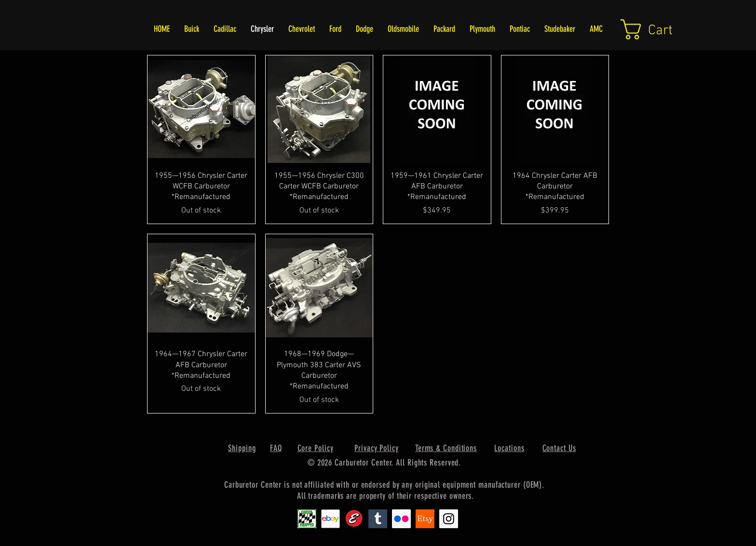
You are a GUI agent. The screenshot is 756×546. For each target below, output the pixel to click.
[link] (659, 29)
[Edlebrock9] (354, 519)
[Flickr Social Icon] (401, 519)
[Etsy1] (425, 519)
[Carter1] (307, 519)
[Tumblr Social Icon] (378, 519)
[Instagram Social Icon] (449, 519)
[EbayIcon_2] (331, 519)
